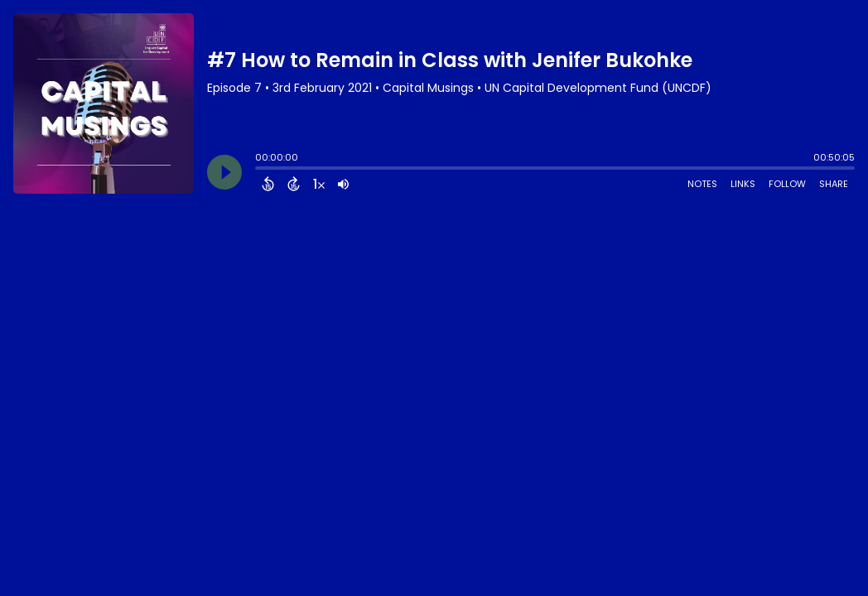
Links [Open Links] (743, 184)
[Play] (224, 172)
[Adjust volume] (343, 184)
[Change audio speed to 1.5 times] (319, 184)
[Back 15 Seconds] (268, 184)
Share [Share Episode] (834, 184)
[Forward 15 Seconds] (294, 184)
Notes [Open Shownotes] (702, 184)
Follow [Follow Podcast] (787, 184)
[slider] (259, 170)
